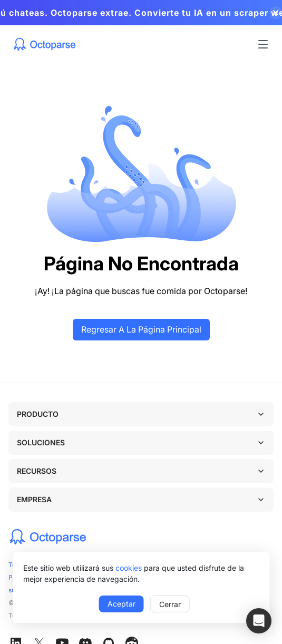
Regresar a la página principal (141, 329)
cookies (129, 568)
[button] (259, 621)
